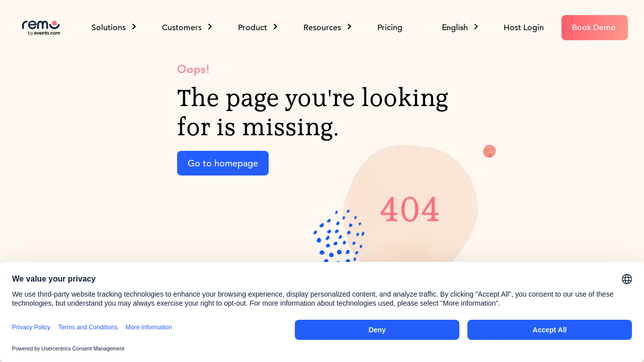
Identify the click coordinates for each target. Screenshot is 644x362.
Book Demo (594, 28)
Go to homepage (223, 163)
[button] (461, 28)
